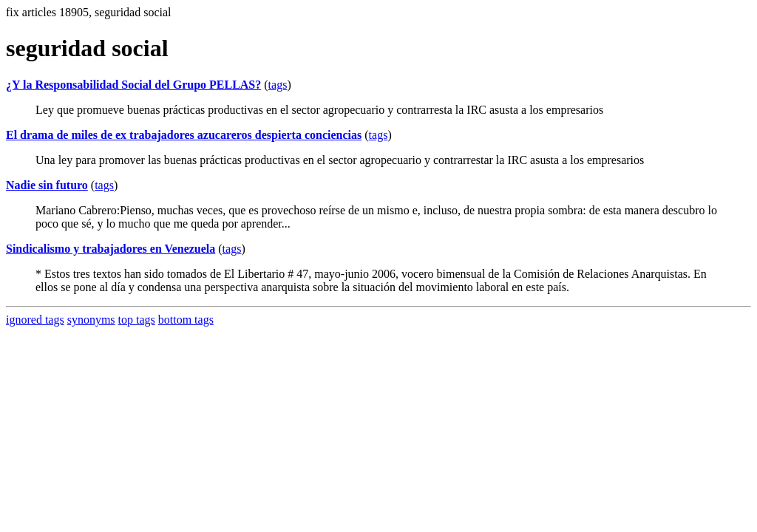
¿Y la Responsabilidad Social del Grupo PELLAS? (133, 85)
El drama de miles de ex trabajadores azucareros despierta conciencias (184, 135)
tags (278, 85)
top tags (137, 320)
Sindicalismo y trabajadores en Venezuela (111, 249)
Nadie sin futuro (47, 185)
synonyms (91, 320)
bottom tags (186, 320)
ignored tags (35, 320)
